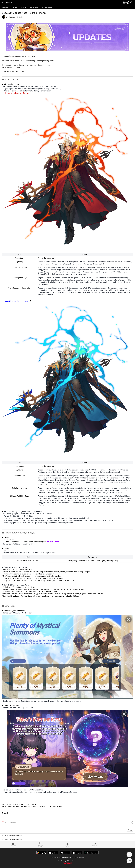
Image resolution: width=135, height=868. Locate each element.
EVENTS (14, 7)
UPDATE (8, 2)
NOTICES (5, 7)
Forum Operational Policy (79, 858)
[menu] (2, 2)
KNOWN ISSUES (47, 7)
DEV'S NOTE (34, 7)
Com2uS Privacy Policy (65, 858)
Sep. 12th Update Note (13, 839)
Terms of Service (54, 858)
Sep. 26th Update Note (13, 835)
